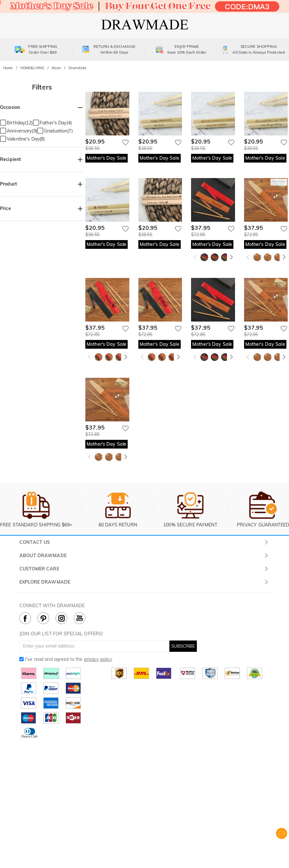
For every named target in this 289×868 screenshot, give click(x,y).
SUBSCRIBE (183, 646)
